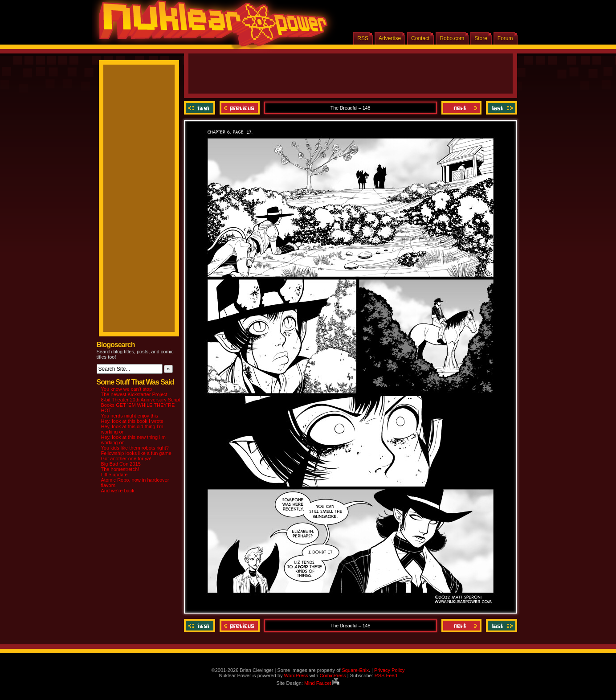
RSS (363, 38)
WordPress (296, 675)
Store (481, 38)
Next (461, 108)
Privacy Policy (389, 670)
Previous (240, 108)
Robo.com (452, 38)
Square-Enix (355, 670)
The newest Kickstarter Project (134, 394)
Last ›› (500, 108)
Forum (505, 38)
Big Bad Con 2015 (121, 464)
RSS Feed (386, 675)
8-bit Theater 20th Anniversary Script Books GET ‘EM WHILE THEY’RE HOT (141, 405)
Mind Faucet (322, 683)
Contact (420, 38)
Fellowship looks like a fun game (136, 453)
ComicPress (332, 675)
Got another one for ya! (126, 458)
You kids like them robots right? (135, 448)
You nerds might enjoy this (130, 416)
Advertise (390, 38)
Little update (114, 475)
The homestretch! (120, 469)
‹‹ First (201, 108)
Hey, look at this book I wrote (132, 421)
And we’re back (118, 491)
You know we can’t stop (127, 389)
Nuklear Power (210, 27)
